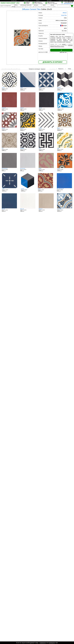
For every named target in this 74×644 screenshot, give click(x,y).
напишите (52, 643)
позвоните (43, 643)
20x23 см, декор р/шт (28, 190)
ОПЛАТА (38, 1)
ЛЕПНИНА (36, 5)
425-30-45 (69, 2)
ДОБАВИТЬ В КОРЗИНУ (53, 62)
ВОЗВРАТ (61, 1)
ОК (61, 50)
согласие (64, 44)
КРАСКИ (52, 5)
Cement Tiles (64, 15)
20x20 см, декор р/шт (9, 89)
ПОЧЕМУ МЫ (14, 1)
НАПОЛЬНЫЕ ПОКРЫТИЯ (26, 5)
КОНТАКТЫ (26, 1)
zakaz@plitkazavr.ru (68, 3)
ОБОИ (44, 5)
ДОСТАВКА (49, 1)
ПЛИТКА (16, 5)
